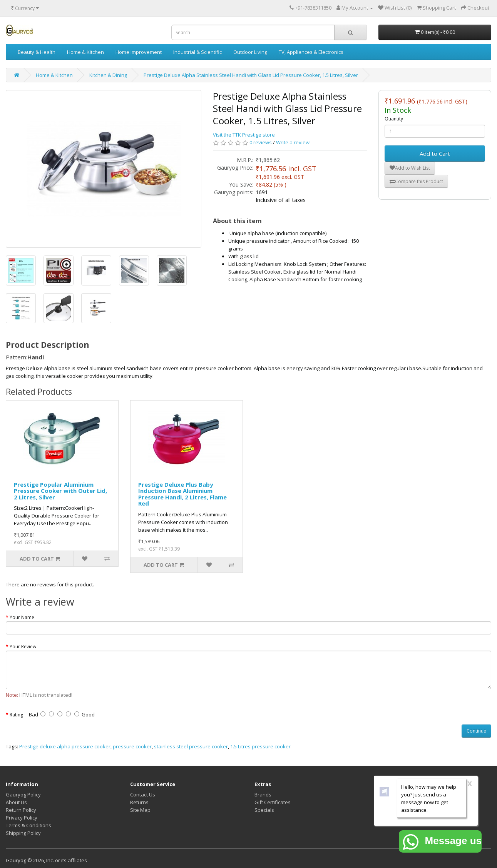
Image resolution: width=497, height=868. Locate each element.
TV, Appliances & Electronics (311, 52)
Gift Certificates (273, 802)
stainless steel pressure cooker (191, 746)
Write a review (293, 142)
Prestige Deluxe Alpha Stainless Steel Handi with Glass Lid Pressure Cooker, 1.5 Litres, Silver (251, 75)
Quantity (394, 119)
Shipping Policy (23, 833)
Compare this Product (416, 181)
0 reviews (261, 142)
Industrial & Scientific (197, 52)
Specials (264, 810)
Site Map (140, 810)
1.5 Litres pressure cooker (260, 746)
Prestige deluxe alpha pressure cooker (65, 746)
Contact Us (143, 795)
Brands (263, 795)
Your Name (22, 617)
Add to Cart (435, 154)
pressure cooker (132, 746)
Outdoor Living (250, 52)
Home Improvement (139, 52)
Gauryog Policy (23, 795)
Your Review (23, 647)
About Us (16, 802)
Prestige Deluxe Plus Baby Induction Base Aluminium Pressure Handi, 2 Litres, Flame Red (182, 494)
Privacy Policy (22, 818)
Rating (16, 715)
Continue (476, 731)
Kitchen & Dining (108, 75)
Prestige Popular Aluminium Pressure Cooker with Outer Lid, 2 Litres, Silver (60, 491)
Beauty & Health (37, 52)
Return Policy (21, 810)
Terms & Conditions (28, 825)
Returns (139, 802)
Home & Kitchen (85, 52)
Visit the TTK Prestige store (244, 135)
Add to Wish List (410, 168)
